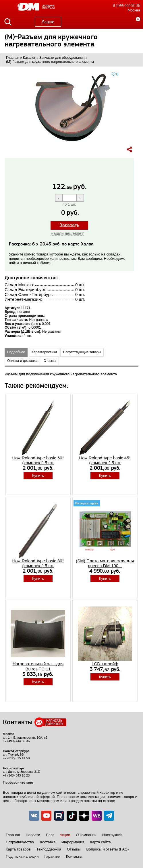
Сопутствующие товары (82, 352)
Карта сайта (100, 842)
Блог (50, 835)
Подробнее (16, 352)
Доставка (48, 842)
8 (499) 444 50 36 (126, 6)
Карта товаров (18, 849)
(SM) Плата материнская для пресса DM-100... (105, 563)
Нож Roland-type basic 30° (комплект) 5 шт (38, 563)
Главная (13, 835)
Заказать (69, 225)
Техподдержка (49, 849)
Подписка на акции (22, 856)
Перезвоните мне (18, 782)
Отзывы (50, 361)
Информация (73, 842)
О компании (86, 835)
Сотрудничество (20, 842)
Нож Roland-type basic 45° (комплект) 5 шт (105, 460)
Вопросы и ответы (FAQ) (108, 849)
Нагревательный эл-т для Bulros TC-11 (38, 666)
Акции (48, 22)
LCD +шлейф (105, 664)
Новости (33, 835)
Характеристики (44, 352)
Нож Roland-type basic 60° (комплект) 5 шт (38, 460)
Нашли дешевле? (67, 233)
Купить (38, 476)
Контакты (74, 856)
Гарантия (52, 856)
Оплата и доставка (22, 361)
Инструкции (112, 835)
